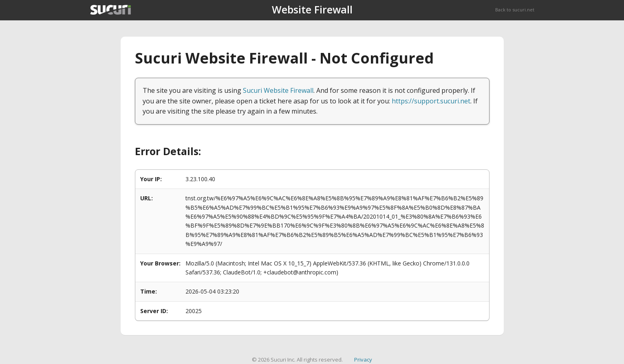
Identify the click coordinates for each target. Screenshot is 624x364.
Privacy (363, 360)
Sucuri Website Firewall (278, 90)
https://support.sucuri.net (431, 101)
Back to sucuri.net (515, 10)
